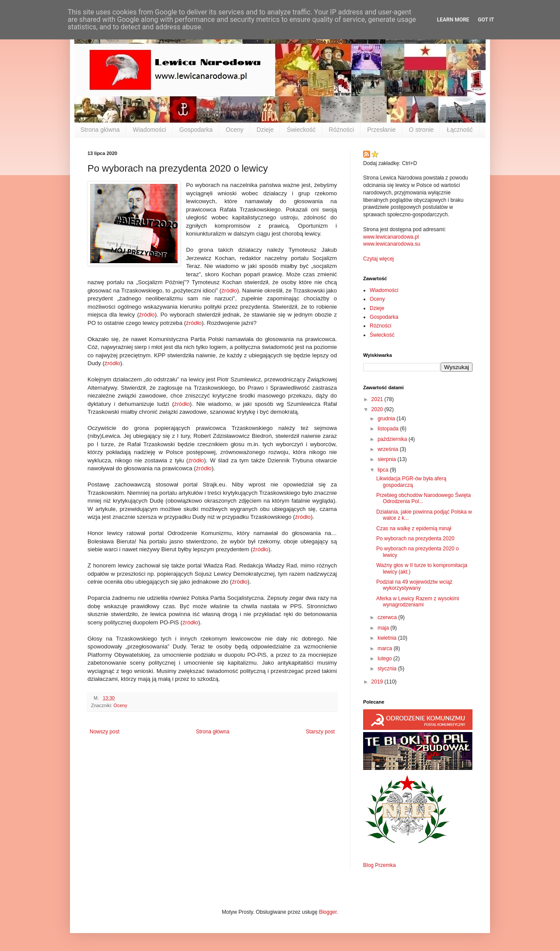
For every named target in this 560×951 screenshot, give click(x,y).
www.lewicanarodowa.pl (391, 237)
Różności (342, 130)
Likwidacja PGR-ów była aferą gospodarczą (411, 482)
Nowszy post (105, 732)
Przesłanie (381, 130)
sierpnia (387, 459)
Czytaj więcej (378, 259)
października (393, 439)
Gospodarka (196, 130)
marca (386, 648)
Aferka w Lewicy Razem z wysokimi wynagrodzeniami (418, 602)
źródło (229, 291)
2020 (378, 409)
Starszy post (320, 732)
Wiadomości (150, 130)
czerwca (388, 617)
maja (384, 628)
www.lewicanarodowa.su (392, 244)
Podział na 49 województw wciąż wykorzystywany (414, 585)
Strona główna (100, 130)
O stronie (422, 130)
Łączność (460, 130)
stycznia (388, 669)
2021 (378, 399)
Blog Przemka (380, 865)
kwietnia (388, 638)
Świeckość (301, 130)
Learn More (453, 20)
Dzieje (265, 130)
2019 (378, 682)
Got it (486, 20)
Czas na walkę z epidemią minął (414, 528)
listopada (389, 429)
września (389, 449)
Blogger (328, 912)
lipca (384, 470)
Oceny (234, 130)
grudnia (387, 419)
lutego (385, 659)
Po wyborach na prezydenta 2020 (415, 539)
